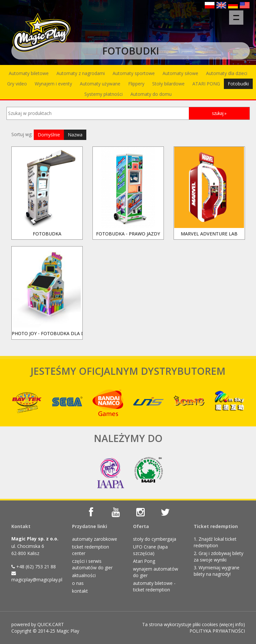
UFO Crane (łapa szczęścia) (150, 550)
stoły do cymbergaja (155, 539)
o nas (78, 583)
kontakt (80, 591)
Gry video (17, 84)
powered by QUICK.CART (38, 624)
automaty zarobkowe (95, 539)
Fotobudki (238, 84)
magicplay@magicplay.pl (37, 580)
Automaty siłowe (180, 73)
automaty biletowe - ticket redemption (154, 586)
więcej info (232, 624)
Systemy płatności (104, 94)
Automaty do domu (151, 94)
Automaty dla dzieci (227, 73)
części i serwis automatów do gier (92, 564)
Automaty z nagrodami (81, 73)
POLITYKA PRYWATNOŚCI (217, 631)
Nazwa (75, 135)
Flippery (136, 84)
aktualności (84, 575)
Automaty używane (100, 84)
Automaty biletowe (29, 73)
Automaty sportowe (134, 73)
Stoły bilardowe (168, 84)
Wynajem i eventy (53, 84)
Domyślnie (49, 135)
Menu (238, 14)
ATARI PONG (206, 84)
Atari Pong (144, 561)
